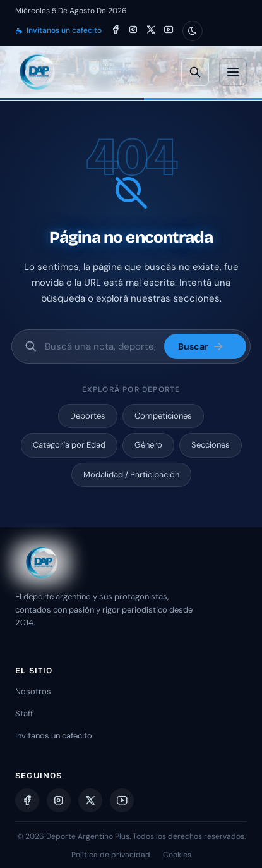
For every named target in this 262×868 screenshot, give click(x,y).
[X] (151, 31)
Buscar (201, 346)
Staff (24, 713)
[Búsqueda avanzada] (195, 72)
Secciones (211, 445)
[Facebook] (116, 31)
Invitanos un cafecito (58, 30)
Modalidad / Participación (131, 474)
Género (148, 445)
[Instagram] (133, 31)
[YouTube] (169, 31)
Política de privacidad (111, 855)
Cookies (177, 855)
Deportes (88, 416)
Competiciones (163, 416)
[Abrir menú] (233, 72)
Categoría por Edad (69, 445)
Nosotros (33, 691)
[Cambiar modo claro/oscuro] (193, 31)
